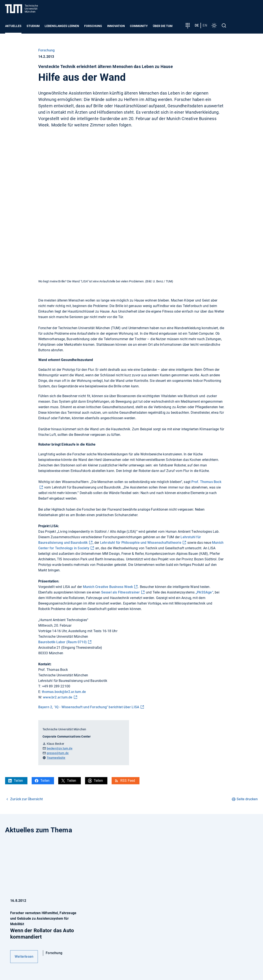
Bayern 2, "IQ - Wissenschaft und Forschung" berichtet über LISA (89, 707)
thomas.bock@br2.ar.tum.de (64, 692)
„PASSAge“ (204, 592)
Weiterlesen (24, 957)
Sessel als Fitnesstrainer (121, 592)
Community (139, 26)
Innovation (116, 26)
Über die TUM (163, 26)
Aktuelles (13, 26)
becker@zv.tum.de (60, 748)
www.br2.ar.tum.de (58, 697)
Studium (33, 26)
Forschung (93, 26)
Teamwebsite (56, 758)
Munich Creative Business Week (108, 587)
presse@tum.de (58, 753)
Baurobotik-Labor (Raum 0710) (63, 642)
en (205, 25)
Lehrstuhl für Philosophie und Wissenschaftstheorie (141, 543)
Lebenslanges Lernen (62, 26)
